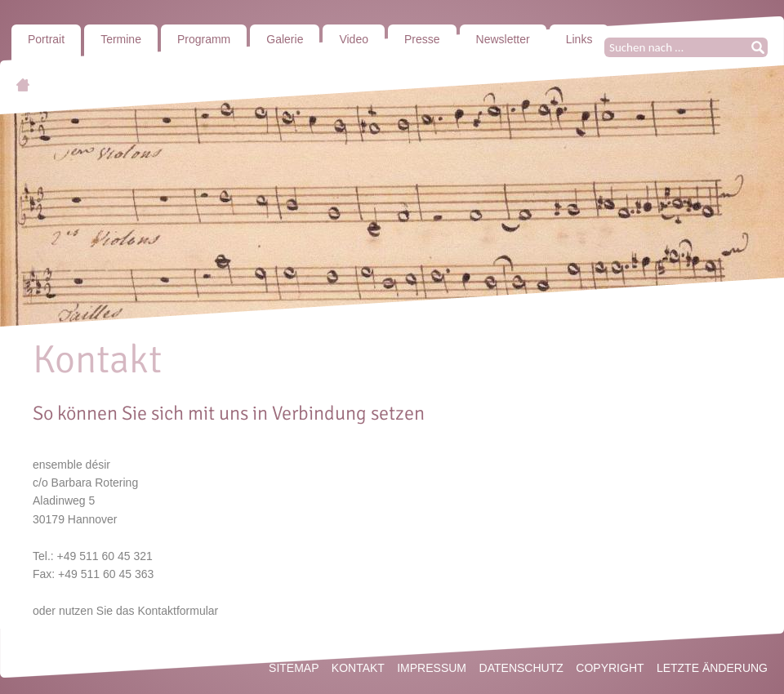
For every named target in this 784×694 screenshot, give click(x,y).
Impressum (432, 668)
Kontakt (358, 668)
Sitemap (294, 668)
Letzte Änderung (712, 668)
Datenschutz (521, 668)
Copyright (610, 668)
